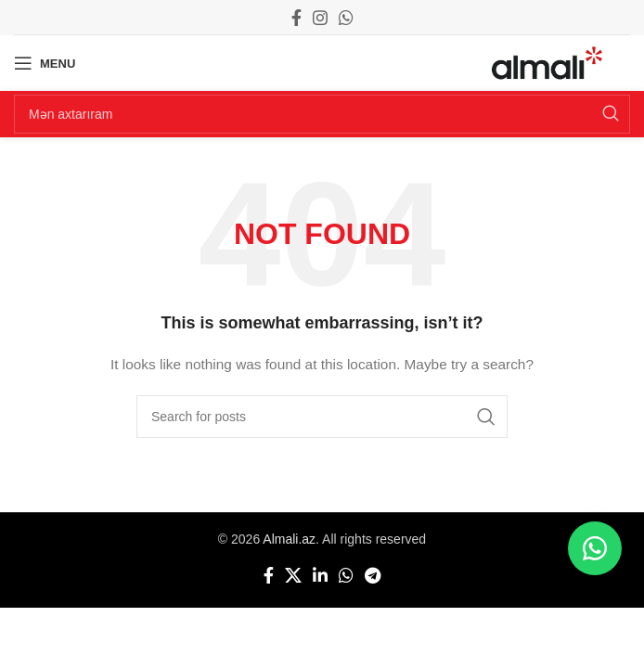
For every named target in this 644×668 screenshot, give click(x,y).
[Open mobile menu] (45, 63)
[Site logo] (547, 62)
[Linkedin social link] (320, 575)
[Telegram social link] (373, 575)
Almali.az (289, 539)
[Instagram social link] (320, 18)
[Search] (322, 114)
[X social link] (293, 575)
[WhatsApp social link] (346, 18)
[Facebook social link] (296, 18)
